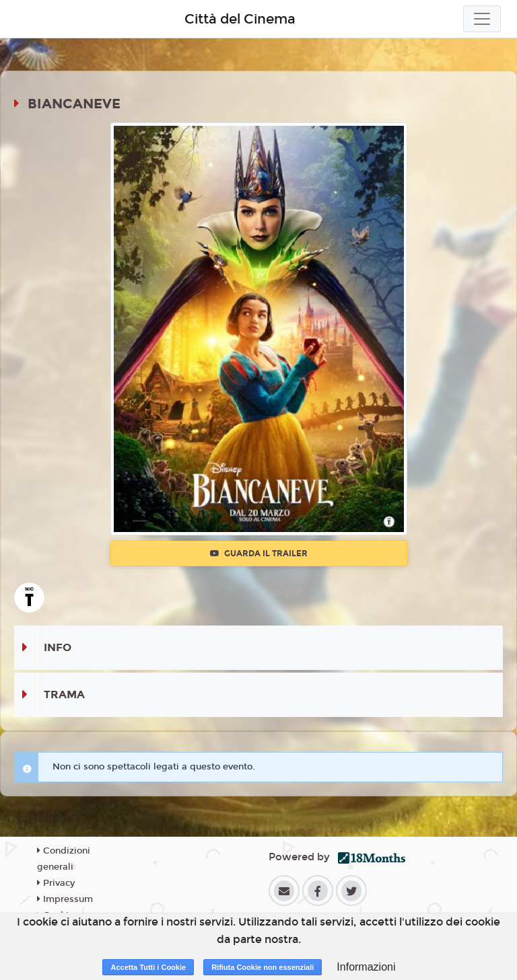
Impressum (65, 899)
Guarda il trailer (259, 554)
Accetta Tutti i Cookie (148, 967)
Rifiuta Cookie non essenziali (263, 967)
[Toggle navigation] (482, 19)
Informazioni (366, 967)
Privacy (56, 883)
